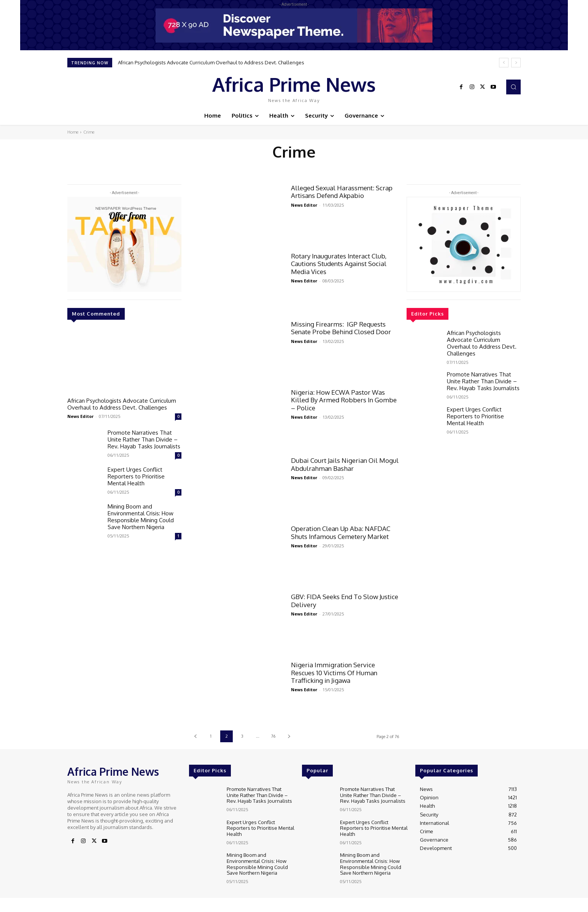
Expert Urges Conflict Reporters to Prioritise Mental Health (136, 476)
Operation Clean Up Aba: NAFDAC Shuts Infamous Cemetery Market (341, 532)
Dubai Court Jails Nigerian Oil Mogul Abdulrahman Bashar (345, 464)
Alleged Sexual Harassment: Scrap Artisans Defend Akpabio (342, 192)
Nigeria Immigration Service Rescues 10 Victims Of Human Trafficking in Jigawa (334, 673)
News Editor (80, 416)
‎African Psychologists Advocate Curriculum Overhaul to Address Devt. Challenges (211, 62)
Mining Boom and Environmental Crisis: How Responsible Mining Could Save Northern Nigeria (141, 517)
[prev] (504, 63)
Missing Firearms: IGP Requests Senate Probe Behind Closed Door (341, 328)
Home (73, 132)
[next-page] (289, 736)
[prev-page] (195, 736)
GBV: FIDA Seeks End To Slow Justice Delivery (345, 600)
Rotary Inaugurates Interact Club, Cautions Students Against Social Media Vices (339, 264)
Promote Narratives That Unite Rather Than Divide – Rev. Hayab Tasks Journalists (144, 439)
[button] (513, 87)
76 (273, 736)
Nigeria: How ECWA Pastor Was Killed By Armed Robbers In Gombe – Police (344, 400)
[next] (516, 63)
